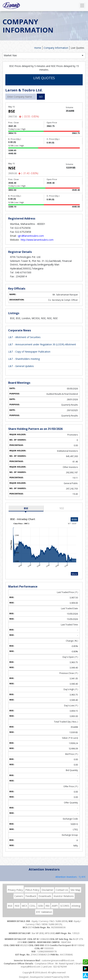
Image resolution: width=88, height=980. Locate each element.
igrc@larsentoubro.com (31, 236)
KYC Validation (44, 912)
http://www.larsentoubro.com (37, 240)
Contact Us (62, 890)
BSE (26, 508)
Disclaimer (47, 890)
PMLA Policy (32, 890)
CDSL (32, 906)
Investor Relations (64, 896)
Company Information (56, 48)
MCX (24, 906)
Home (38, 48)
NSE (62, 508)
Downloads (45, 896)
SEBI (41, 906)
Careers (19, 896)
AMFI (55, 906)
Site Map (75, 890)
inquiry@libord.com (31, 967)
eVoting (76, 906)
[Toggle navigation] (82, 6)
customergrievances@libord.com (58, 960)
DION (66, 977)
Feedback (31, 896)
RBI (48, 906)
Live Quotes (78, 48)
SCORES (65, 906)
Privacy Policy (15, 890)
